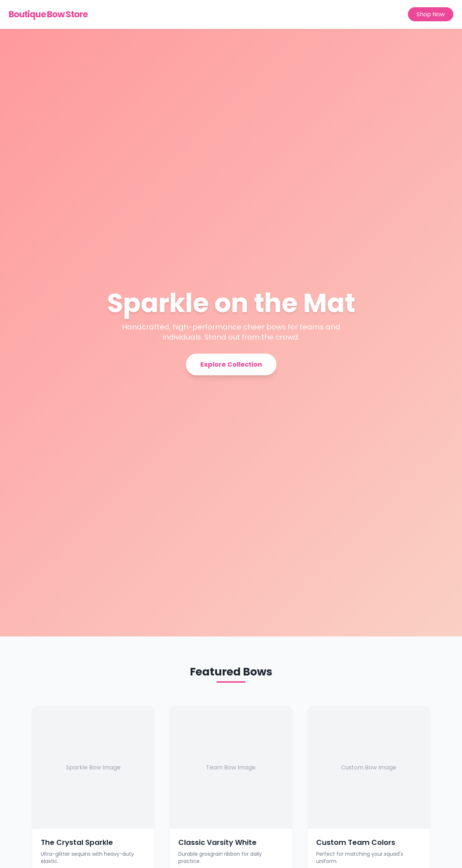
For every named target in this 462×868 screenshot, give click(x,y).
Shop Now (431, 14)
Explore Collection (231, 364)
